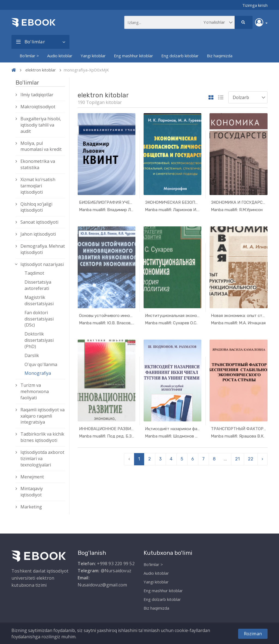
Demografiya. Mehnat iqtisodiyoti (43, 249)
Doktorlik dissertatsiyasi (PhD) (39, 340)
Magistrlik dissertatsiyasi (39, 300)
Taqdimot (34, 273)
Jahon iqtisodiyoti (38, 234)
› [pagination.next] (262, 459)
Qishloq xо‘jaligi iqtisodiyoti (36, 207)
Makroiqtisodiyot (38, 107)
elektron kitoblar (41, 70)
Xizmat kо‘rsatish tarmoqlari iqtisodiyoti (38, 186)
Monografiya (38, 373)
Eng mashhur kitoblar (134, 56)
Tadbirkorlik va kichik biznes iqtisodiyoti (42, 437)
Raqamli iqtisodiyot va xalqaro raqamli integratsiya (43, 416)
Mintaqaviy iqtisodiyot (32, 492)
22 (251, 459)
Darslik (32, 355)
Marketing (31, 507)
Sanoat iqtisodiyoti (39, 222)
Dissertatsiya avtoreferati (38, 285)
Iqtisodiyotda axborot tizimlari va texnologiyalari (42, 459)
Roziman (253, 634)
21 (237, 459)
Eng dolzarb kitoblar (180, 56)
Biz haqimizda (220, 56)
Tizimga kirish (255, 5)
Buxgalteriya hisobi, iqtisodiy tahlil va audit (41, 125)
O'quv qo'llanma (41, 364)
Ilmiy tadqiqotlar (37, 95)
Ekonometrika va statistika (38, 164)
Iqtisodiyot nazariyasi (42, 264)
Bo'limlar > (29, 56)
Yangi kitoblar (93, 56)
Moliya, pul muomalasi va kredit (41, 146)
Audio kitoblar (60, 56)
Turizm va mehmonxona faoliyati (35, 391)
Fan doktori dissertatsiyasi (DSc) (39, 319)
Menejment (32, 477)
